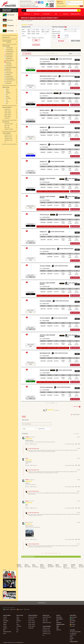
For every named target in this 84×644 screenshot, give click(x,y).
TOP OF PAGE (41, 603)
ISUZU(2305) (9, 64)
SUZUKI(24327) (9, 55)
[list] (53, 533)
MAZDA (5, 624)
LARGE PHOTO (27, 54)
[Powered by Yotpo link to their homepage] (77, 407)
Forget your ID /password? (61, 6)
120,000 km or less (8, 139)
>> (56, 54)
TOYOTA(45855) (9, 48)
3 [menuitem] (48, 553)
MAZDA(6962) (9, 59)
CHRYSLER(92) (9, 73)
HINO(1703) (8, 62)
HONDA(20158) (9, 53)
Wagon (7, 91)
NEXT (53, 54)
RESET (75, 41)
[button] (28, 444)
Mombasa (73, 621)
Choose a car (27, 14)
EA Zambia (27, 609)
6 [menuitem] (53, 553)
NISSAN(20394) (9, 50)
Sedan (7, 89)
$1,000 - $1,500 (8, 111)
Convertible (8, 98)
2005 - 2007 (7, 127)
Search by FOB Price (33, 617)
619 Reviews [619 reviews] (30, 25)
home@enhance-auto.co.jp (25, 7)
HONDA (5, 623)
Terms (58, 626)
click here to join (60, 3)
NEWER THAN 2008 (9, 129)
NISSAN (5, 619)
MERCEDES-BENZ (7, 632)
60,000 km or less (8, 135)
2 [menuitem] (47, 553)
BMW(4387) (8, 69)
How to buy (37, 14)
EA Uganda (20, 609)
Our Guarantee (46, 14)
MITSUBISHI (6, 621)
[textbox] (80, 434)
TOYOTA (5, 617)
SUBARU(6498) (9, 57)
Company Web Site (74, 641)
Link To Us (59, 630)
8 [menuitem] (56, 553)
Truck (7, 102)
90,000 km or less (8, 137)
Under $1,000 (7, 109)
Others (5, 633)
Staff (57, 628)
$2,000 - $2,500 (8, 115)
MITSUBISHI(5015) (10, 51)
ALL (5, 142)
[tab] (75, 415)
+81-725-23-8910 (35, 7)
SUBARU (5, 628)
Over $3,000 (7, 118)
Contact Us (66, 14)
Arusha (72, 619)
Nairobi (72, 623)
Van (7, 100)
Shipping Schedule (75, 14)
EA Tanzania (6, 609)
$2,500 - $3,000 (8, 116)
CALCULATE (61, 41)
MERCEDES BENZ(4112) (11, 67)
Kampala (72, 624)
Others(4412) (9, 83)
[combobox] (29, 429)
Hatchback (8, 93)
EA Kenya (13, 609)
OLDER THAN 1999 (9, 124)
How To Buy (59, 617)
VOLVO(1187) (9, 82)
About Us (58, 615)
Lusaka (72, 626)
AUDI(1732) (8, 71)
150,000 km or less (8, 140)
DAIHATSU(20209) (10, 60)
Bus (7, 103)
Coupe (7, 96)
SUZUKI (5, 626)
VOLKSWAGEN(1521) (11, 80)
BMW (4, 630)
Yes (66, 35)
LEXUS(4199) (9, 66)
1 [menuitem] (45, 553)
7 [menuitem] (54, 553)
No (68, 35)
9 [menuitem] (57, 553)
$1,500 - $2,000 (8, 113)
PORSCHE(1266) (10, 78)
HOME (23, 21)
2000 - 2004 (7, 126)
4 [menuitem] (50, 553)
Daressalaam (73, 617)
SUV (7, 95)
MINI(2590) (8, 75)
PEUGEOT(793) (9, 76)
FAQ (56, 14)
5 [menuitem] (51, 553)
